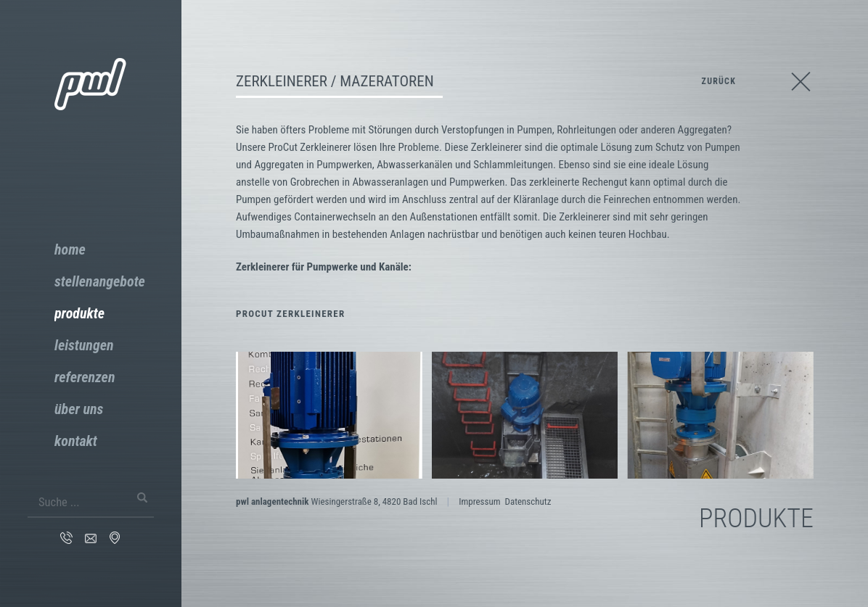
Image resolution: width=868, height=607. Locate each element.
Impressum (479, 501)
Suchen (145, 497)
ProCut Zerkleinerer (291, 314)
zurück (719, 81)
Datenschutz (528, 501)
